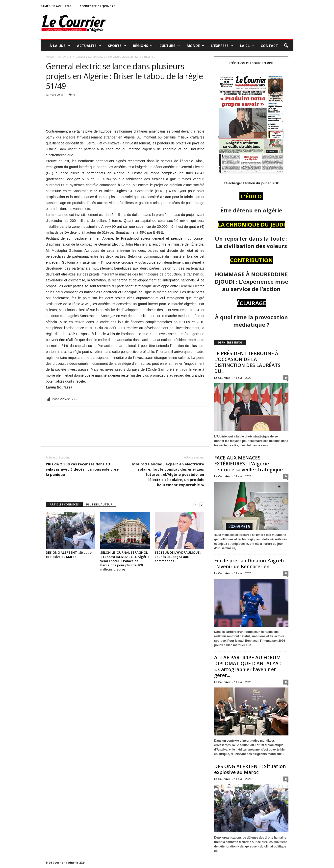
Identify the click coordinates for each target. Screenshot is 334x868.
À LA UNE (60, 46)
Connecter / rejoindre (97, 6)
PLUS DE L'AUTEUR (99, 504)
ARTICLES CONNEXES (64, 504)
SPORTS (117, 46)
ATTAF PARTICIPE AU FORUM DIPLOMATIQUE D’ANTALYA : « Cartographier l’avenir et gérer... (247, 666)
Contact (269, 46)
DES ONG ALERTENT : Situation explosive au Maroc (70, 555)
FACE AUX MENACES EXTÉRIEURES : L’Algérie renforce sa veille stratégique (248, 464)
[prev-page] (196, 505)
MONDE (195, 46)
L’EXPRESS (222, 46)
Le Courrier (222, 378)
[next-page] (202, 505)
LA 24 (247, 46)
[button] (286, 46)
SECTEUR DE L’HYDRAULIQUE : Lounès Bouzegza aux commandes (178, 557)
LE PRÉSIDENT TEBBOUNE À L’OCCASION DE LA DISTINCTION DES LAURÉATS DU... (247, 362)
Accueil (50, 57)
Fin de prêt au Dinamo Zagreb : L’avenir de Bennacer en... (250, 564)
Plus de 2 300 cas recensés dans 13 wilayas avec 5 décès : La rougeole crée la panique (82, 469)
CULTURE (170, 46)
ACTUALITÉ (89, 46)
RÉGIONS (143, 46)
